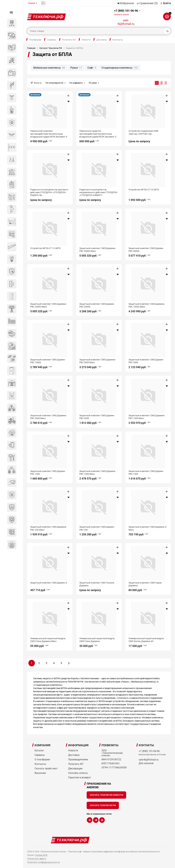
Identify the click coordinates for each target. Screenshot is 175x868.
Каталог (39, 750)
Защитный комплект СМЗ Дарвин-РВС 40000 (146, 250)
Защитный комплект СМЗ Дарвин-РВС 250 (97, 528)
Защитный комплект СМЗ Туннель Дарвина (97, 584)
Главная (31, 48)
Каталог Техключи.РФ (51, 48)
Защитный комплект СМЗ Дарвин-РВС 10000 (48, 361)
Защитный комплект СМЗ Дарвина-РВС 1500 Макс (147, 417)
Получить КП (69, 40)
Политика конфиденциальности (43, 862)
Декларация (35, 95)
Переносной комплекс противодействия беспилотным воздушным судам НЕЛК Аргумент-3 (49, 134)
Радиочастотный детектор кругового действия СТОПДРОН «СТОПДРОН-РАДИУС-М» (49, 192)
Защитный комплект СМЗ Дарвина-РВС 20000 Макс (48, 305)
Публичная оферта (37, 859)
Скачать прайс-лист (46, 768)
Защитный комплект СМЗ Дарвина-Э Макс (147, 528)
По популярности (54, 83)
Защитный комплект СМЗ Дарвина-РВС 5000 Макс (98, 361)
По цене (93, 83)
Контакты (118, 40)
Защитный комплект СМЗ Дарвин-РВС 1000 (146, 473)
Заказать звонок (122, 15)
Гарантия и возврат (80, 777)
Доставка (102, 40)
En (43, 3)
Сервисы (52, 40)
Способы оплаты (78, 773)
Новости (86, 40)
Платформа (35, 40)
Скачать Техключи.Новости (106, 795)
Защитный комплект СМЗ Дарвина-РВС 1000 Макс (98, 473)
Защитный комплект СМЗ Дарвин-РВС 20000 (97, 305)
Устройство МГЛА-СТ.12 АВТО (45, 248)
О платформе (42, 759)
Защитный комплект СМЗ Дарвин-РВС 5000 (146, 361)
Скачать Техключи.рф (103, 805)
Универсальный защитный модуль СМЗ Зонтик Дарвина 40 (146, 640)
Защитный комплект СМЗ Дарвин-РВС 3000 (97, 417)
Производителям (78, 759)
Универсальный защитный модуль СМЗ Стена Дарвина (97, 640)
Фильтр (38, 83)
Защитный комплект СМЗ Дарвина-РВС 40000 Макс (98, 250)
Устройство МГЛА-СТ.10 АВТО (144, 190)
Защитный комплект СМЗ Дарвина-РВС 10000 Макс (147, 305)
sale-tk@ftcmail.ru (126, 22)
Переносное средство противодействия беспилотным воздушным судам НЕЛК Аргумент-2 (98, 134)
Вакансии (40, 773)
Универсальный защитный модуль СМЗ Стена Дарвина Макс (48, 640)
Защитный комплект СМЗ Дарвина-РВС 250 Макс (48, 528)
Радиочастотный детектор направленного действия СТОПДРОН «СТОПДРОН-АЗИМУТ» (98, 192)
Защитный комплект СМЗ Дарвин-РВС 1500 (48, 473)
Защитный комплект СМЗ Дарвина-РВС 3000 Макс (48, 417)
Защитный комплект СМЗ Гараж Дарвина (145, 584)
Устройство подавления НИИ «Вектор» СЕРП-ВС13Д (143, 132)
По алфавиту (76, 83)
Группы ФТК (41, 855)
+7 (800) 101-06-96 (126, 12)
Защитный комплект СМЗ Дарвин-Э (49, 583)
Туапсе (32, 3)
